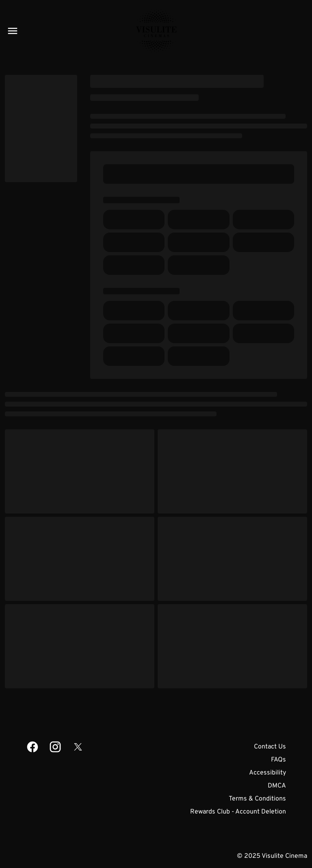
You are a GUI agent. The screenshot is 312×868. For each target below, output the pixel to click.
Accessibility (268, 773)
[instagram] (55, 747)
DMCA (277, 786)
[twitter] (78, 747)
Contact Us (270, 747)
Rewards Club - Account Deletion (238, 812)
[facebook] (32, 747)
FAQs (278, 760)
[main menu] (13, 31)
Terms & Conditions (257, 799)
